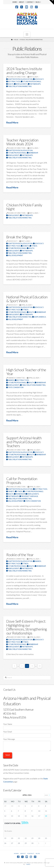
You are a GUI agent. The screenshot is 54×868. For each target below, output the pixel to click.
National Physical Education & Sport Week (27, 299)
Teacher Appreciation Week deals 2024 (22, 142)
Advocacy (38, 79)
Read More (12, 122)
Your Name (27, 726)
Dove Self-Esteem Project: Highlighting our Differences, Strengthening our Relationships (27, 627)
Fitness (33, 246)
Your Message (27, 741)
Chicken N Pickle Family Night (24, 207)
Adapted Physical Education (19, 79)
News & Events (21, 84)
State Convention (15, 387)
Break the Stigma (19, 237)
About (23, 853)
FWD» (28, 864)
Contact (31, 853)
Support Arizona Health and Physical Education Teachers (24, 442)
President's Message (29, 496)
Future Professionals (31, 81)
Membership (32, 153)
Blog (38, 853)
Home (16, 853)
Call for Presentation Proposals (22, 481)
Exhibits (25, 246)
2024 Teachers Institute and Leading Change (24, 71)
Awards (10, 380)
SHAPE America (39, 317)
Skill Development (15, 255)
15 (40, 666)
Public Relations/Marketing (19, 86)
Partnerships (34, 84)
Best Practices (13, 81)
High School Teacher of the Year (26, 372)
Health (10, 84)
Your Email (27, 734)
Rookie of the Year (20, 555)
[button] (27, 34)
